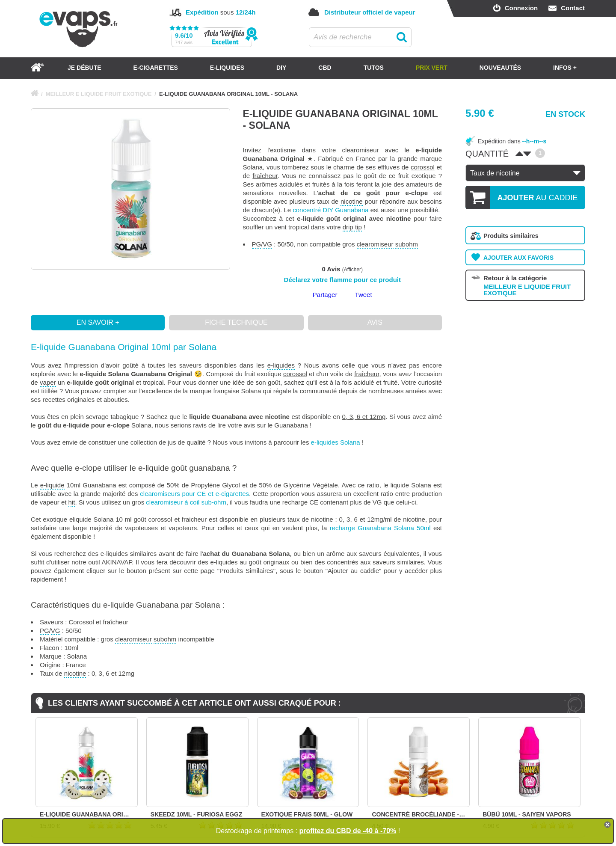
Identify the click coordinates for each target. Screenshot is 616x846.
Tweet (364, 295)
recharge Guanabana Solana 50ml (380, 528)
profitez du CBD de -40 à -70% (348, 831)
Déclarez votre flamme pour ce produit (342, 280)
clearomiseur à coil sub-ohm (186, 502)
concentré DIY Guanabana (330, 210)
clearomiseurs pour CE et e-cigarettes (194, 494)
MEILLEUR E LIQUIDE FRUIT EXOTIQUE (99, 94)
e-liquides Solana (336, 442)
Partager (325, 295)
